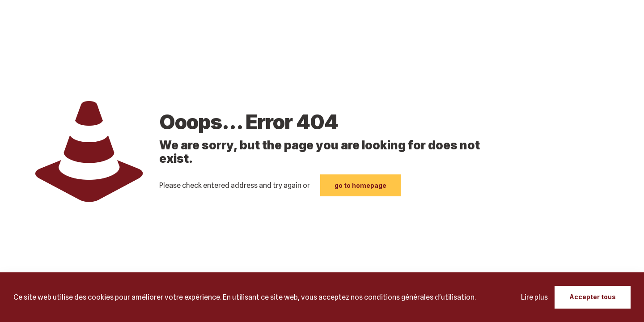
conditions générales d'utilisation (419, 297)
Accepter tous (593, 297)
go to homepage (360, 185)
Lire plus (534, 297)
